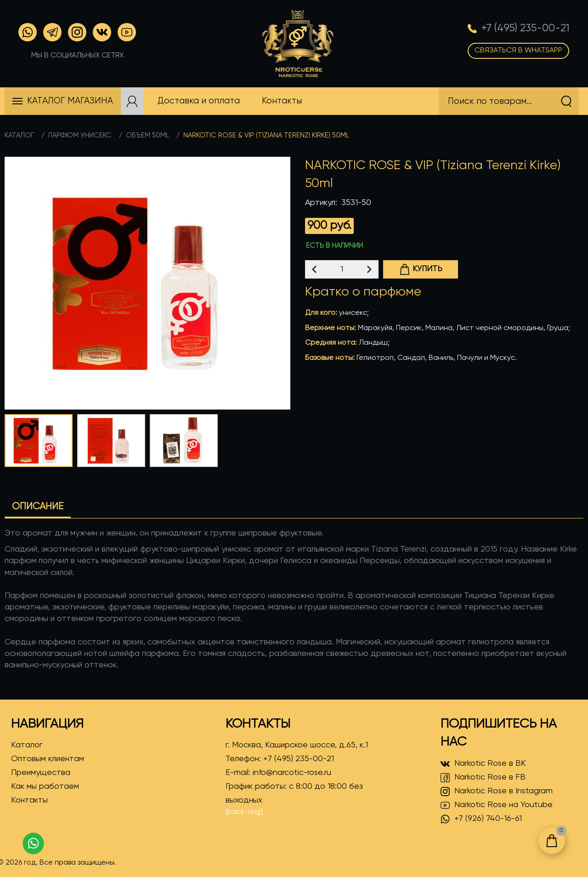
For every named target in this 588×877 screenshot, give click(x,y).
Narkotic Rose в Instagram (497, 792)
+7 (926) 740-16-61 (481, 819)
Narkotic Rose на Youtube (497, 805)
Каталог (19, 135)
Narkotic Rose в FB (483, 778)
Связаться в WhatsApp (518, 51)
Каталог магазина (70, 101)
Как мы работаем (45, 786)
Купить (421, 269)
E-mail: (278, 773)
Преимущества (41, 773)
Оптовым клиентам (48, 759)
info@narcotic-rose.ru (292, 773)
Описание (38, 507)
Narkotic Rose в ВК (483, 764)
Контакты (29, 800)
